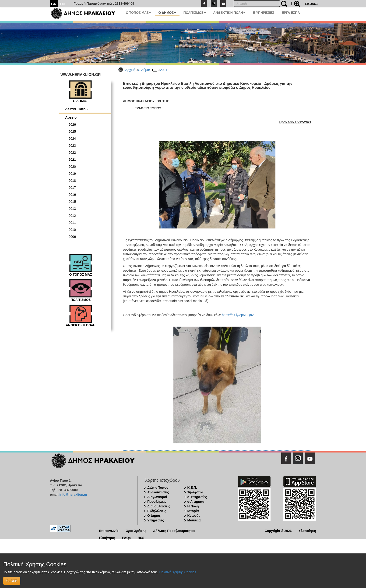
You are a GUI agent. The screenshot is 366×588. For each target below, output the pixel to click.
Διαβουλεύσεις (159, 506)
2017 (72, 188)
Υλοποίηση (307, 530)
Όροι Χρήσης (136, 530)
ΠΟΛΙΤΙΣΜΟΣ (195, 13)
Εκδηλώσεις (157, 511)
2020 (72, 167)
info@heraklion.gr (73, 495)
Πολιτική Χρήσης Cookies (178, 572)
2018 (72, 181)
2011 (72, 223)
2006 (72, 237)
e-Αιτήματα (196, 502)
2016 (72, 195)
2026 (72, 125)
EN (62, 4)
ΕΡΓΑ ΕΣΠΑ (291, 13)
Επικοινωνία (109, 530)
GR (54, 4)
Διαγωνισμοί (157, 497)
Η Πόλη (193, 506)
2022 (72, 153)
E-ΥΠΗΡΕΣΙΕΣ (264, 13)
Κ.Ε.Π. (192, 488)
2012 (72, 216)
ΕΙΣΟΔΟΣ (311, 4)
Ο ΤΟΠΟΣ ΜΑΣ (138, 13)
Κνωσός (194, 516)
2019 (72, 174)
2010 (72, 230)
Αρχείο (71, 117)
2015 (72, 202)
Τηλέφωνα (195, 492)
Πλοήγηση (107, 537)
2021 (164, 70)
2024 (72, 139)
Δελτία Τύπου (76, 109)
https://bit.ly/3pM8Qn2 (238, 315)
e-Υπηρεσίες (197, 497)
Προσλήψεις (157, 502)
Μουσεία (194, 520)
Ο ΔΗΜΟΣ (167, 13)
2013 (72, 209)
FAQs (126, 537)
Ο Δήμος (144, 70)
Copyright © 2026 (278, 530)
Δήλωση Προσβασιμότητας (174, 530)
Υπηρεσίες (156, 520)
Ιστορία (193, 511)
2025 (72, 132)
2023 (72, 146)
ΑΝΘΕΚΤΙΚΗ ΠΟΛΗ (229, 13)
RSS (141, 537)
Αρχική (130, 70)
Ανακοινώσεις (158, 492)
